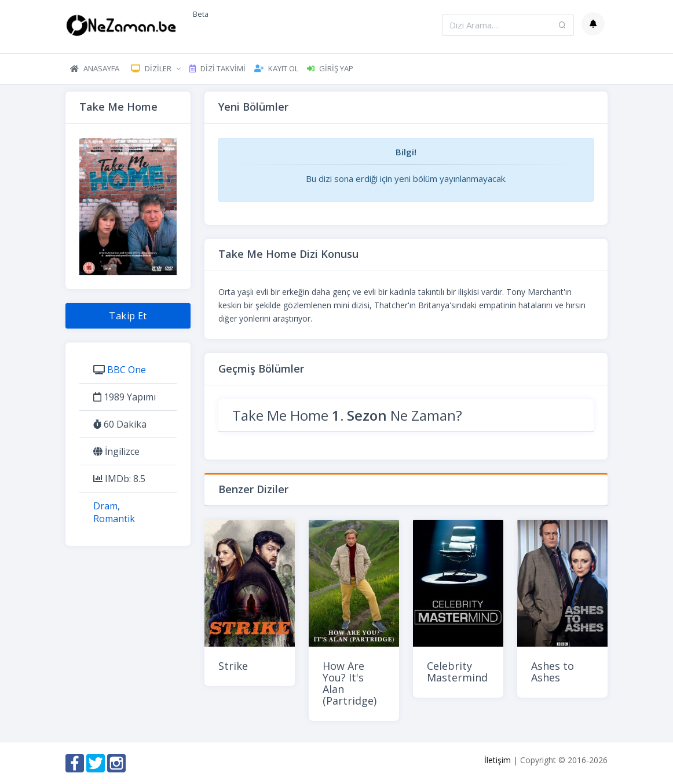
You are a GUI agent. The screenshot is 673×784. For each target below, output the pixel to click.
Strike (233, 666)
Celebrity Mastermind (457, 672)
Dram (105, 506)
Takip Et (128, 316)
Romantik (114, 519)
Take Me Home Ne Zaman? (347, 415)
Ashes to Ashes (553, 672)
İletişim (498, 760)
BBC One (127, 370)
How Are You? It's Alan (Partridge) (350, 683)
